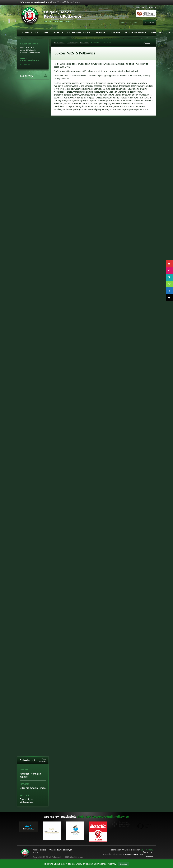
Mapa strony (148, 43)
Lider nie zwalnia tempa (33, 788)
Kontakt (36, 852)
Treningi (101, 33)
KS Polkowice (59, 43)
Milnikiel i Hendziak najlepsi (30, 775)
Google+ (135, 850)
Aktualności (30, 33)
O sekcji (58, 33)
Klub (45, 33)
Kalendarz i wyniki (79, 33)
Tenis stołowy (72, 43)
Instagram (116, 850)
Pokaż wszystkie (43, 760)
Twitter (126, 850)
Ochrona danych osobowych (61, 850)
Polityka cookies (39, 850)
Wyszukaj (149, 23)
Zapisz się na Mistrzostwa (26, 801)
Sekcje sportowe (136, 33)
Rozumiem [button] (123, 864)
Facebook (147, 852)
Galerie (116, 33)
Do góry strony (147, 850)
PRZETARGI (157, 33)
